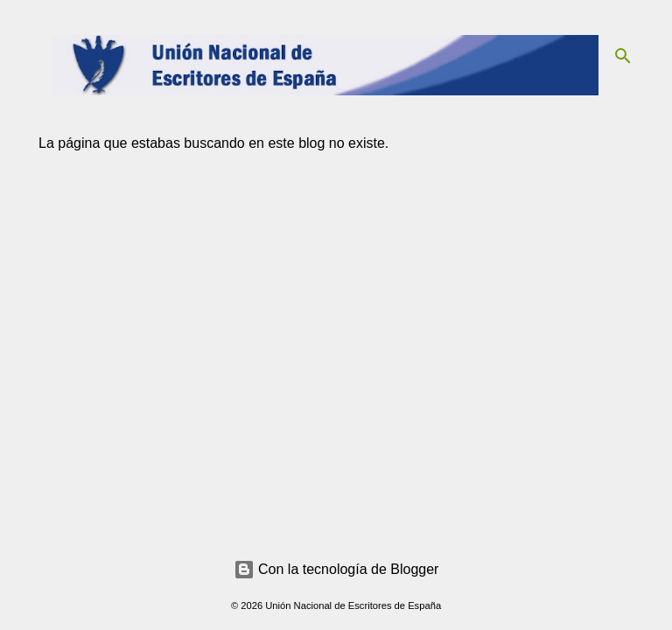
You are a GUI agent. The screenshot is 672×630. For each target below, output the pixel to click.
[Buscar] (623, 56)
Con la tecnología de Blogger (336, 569)
